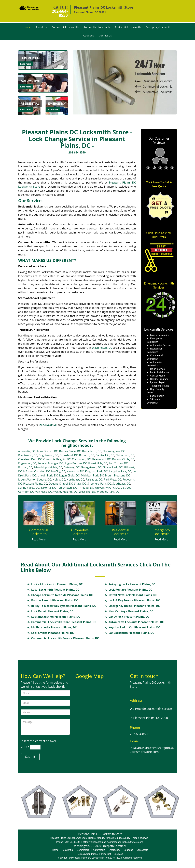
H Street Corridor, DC (37, 471)
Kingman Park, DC (96, 471)
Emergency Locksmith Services (159, 285)
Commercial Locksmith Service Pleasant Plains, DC (65, 638)
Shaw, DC (80, 484)
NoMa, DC (59, 480)
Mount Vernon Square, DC (35, 480)
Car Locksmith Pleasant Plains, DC (131, 633)
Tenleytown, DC (67, 488)
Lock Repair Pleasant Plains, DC (52, 611)
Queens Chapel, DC (61, 484)
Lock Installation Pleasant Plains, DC (56, 617)
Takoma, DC (48, 488)
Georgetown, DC (91, 467)
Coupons (89, 35)
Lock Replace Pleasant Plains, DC (130, 590)
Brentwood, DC (28, 455)
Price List (106, 854)
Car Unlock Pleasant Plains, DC (129, 617)
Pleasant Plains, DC (35, 484)
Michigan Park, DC (92, 475)
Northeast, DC (75, 480)
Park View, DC (112, 480)
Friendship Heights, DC (48, 467)
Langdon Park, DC (120, 471)
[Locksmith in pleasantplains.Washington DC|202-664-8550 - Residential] (30, 104)
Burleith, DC (87, 455)
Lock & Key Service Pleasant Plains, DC (134, 600)
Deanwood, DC (101, 459)
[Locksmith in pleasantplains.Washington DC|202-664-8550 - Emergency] (57, 104)
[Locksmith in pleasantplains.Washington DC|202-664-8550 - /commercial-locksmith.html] (43, 60)
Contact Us (105, 35)
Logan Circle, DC (69, 475)
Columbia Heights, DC (57, 459)
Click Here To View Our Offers (159, 235)
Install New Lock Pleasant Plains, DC (133, 595)
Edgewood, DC (27, 463)
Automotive (99, 850)
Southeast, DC (121, 484)
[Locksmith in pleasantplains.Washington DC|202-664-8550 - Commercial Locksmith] (39, 532)
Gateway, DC (72, 467)
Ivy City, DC (58, 471)
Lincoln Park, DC (47, 475)
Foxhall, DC (25, 467)
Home (27, 27)
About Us (41, 27)
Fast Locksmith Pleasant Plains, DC (55, 600)
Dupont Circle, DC (123, 459)
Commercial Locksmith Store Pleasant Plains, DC (64, 622)
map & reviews (141, 838)
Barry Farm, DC (92, 451)
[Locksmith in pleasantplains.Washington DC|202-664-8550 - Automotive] (30, 81)
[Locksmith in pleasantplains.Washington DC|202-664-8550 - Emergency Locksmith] (162, 532)
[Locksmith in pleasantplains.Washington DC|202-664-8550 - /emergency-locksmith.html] (162, 513)
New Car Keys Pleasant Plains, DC (131, 611)
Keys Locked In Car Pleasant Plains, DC (134, 627)
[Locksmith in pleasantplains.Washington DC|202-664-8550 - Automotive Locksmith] (80, 532)
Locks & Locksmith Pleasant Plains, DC (57, 584)
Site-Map (118, 854)
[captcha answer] (35, 747)
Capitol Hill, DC (105, 455)
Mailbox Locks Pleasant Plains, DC (54, 627)
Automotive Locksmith (97, 27)
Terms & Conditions (87, 854)
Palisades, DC (94, 480)
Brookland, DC (69, 455)
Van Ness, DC (44, 492)
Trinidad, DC (86, 488)
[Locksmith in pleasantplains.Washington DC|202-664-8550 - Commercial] (31, 58)
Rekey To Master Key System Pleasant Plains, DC (64, 606)
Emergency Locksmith (159, 27)
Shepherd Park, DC (99, 484)
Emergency (114, 850)
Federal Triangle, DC (50, 463)
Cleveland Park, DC (30, 459)
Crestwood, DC (81, 459)
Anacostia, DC (27, 451)
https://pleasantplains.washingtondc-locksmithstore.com (113, 842)
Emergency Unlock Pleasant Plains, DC (134, 606)
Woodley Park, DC (108, 492)
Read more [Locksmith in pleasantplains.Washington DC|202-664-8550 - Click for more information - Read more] (26, 64)
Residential (68, 850)
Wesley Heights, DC (65, 492)
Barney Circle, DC (70, 451)
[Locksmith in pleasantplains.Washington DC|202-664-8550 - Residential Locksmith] (121, 532)
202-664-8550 (60, 13)
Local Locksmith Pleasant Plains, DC (55, 590)
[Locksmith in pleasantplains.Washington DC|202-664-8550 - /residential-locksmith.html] (121, 513)
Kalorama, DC (75, 471)
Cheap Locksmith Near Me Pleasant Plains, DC (62, 595)
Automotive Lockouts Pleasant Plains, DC (136, 622)
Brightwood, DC (48, 455)
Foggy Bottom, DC (76, 463)
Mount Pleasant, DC (117, 475)
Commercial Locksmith (65, 27)
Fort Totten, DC (118, 463)
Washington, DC (102, 348)
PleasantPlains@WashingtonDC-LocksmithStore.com (152, 750)
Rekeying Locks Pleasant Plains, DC (132, 584)
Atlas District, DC (47, 451)
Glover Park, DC (113, 467)
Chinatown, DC (125, 455)
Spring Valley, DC (29, 488)
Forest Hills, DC (98, 463)
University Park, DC (107, 488)
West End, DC (87, 492)
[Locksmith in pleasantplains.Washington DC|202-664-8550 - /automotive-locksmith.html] (43, 83)
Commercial (83, 850)
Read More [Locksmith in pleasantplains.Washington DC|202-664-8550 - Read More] (39, 539)
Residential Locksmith (128, 27)
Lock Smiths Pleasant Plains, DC (52, 633)
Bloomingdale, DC (114, 451)
